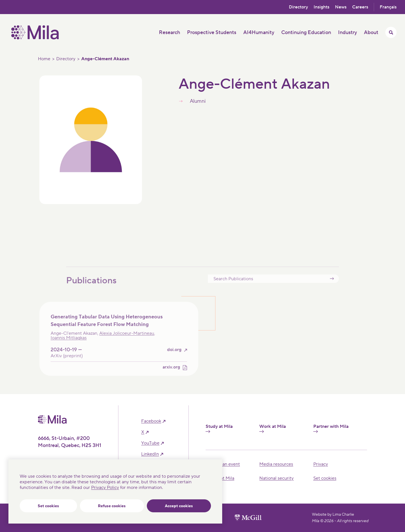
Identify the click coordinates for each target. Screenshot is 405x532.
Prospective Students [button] (212, 33)
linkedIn (150, 454)
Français (388, 7)
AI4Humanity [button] (259, 33)
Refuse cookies (112, 506)
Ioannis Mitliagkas (69, 346)
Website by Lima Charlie (333, 515)
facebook (151, 421)
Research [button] (169, 33)
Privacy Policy (105, 488)
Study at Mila (219, 428)
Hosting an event (223, 464)
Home (44, 59)
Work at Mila (273, 428)
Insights (321, 7)
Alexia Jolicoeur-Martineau (127, 341)
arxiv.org (171, 375)
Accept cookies (179, 506)
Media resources (276, 464)
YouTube (150, 443)
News (341, 7)
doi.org (174, 358)
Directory (298, 7)
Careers (360, 7)
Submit (332, 286)
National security (276, 478)
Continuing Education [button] (306, 33)
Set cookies (48, 506)
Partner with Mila (331, 428)
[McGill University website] (248, 518)
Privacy (321, 464)
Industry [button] (347, 33)
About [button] (371, 33)
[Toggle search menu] (391, 32)
